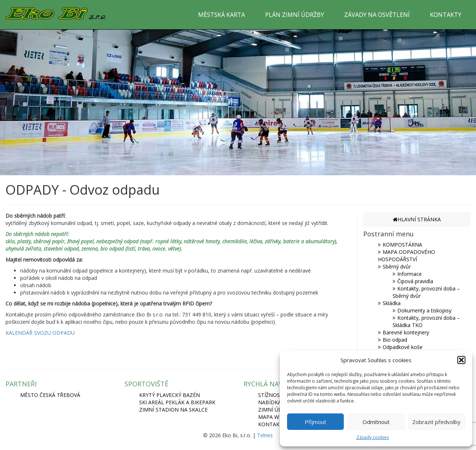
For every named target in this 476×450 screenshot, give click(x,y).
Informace (410, 274)
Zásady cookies (373, 437)
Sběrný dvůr (397, 267)
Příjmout (315, 422)
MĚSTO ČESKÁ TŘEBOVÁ (50, 395)
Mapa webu (274, 417)
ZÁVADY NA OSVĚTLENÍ (377, 15)
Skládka (392, 303)
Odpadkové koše (403, 347)
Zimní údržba (277, 410)
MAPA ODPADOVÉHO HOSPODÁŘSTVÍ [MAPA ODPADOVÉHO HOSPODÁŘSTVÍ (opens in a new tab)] (406, 256)
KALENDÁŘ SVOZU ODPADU (40, 333)
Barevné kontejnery (406, 332)
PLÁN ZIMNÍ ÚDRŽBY (295, 15)
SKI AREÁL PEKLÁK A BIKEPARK (177, 402)
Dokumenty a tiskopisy (424, 310)
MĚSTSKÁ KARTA (222, 15)
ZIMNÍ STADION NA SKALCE (173, 410)
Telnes (265, 435)
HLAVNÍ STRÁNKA (417, 219)
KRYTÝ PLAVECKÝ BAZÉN (170, 395)
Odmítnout (376, 422)
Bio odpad (395, 340)
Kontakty (272, 424)
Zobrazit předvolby (436, 422)
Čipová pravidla (415, 281)
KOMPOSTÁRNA (402, 245)
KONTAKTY (446, 15)
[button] (461, 360)
